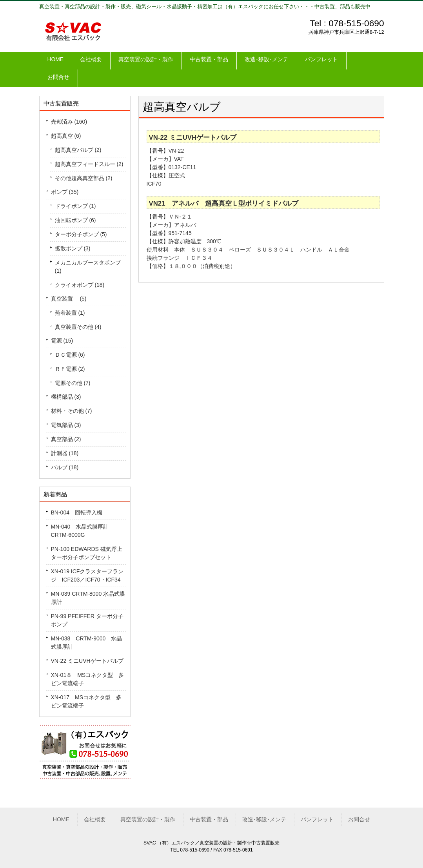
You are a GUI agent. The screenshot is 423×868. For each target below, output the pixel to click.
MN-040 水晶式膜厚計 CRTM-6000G (83, 531)
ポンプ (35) (65, 192)
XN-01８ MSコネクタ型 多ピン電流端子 (88, 679)
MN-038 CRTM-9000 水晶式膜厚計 (87, 643)
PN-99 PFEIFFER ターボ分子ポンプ (87, 620)
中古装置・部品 (209, 819)
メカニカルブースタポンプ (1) (88, 267)
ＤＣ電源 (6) (70, 355)
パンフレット (317, 819)
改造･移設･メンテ (264, 819)
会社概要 (95, 819)
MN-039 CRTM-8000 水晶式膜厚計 (88, 598)
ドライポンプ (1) (75, 206)
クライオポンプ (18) (80, 285)
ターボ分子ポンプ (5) (81, 234)
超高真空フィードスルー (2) (89, 164)
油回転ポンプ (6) (75, 220)
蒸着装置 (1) (70, 313)
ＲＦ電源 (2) (70, 369)
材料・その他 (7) (72, 411)
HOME (61, 819)
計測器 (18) (65, 453)
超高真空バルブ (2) (78, 150)
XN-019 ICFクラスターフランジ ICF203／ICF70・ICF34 (87, 575)
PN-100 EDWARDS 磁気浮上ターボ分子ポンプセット (87, 553)
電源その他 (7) (73, 383)
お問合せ (359, 819)
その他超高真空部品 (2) (84, 178)
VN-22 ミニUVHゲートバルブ (87, 661)
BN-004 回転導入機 (77, 512)
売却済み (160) (69, 122)
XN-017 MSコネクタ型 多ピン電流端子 (86, 701)
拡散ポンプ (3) (73, 248)
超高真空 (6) (66, 136)
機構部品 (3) (66, 397)
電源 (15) (62, 341)
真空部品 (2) (66, 439)
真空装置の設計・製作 (148, 819)
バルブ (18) (65, 467)
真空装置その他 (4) (78, 327)
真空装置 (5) (69, 299)
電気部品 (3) (66, 425)
